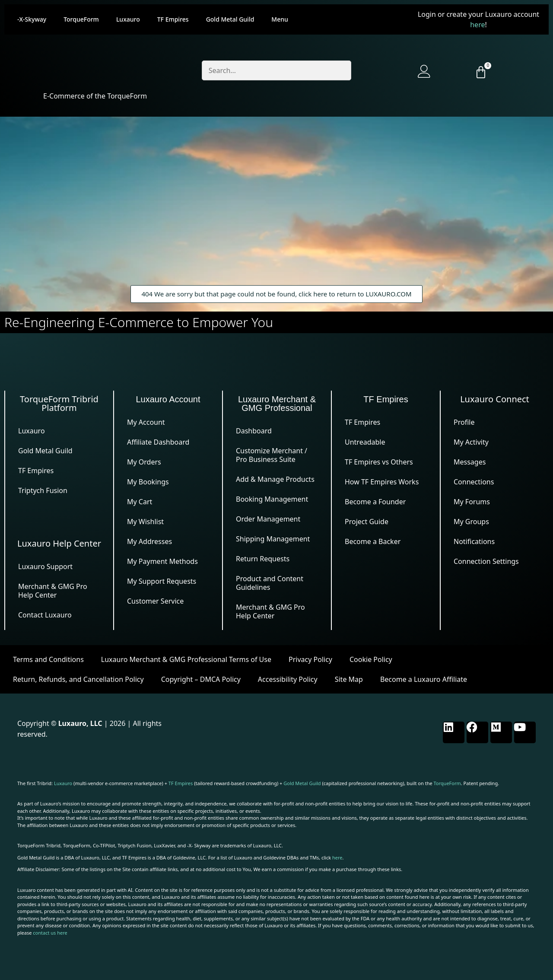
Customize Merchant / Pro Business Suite (272, 455)
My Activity (471, 442)
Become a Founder (375, 502)
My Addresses (149, 541)
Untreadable (365, 442)
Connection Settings (486, 561)
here (477, 25)
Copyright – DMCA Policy (201, 679)
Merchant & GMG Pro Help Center (53, 591)
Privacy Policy (310, 659)
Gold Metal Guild (230, 19)
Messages (470, 462)
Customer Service (155, 601)
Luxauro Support (45, 566)
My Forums (472, 502)
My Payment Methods (162, 561)
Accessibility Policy (288, 679)
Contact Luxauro (45, 615)
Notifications (474, 541)
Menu (280, 19)
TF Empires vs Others (379, 462)
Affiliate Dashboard (158, 442)
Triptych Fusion (43, 490)
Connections (474, 482)
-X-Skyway (32, 19)
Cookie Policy (371, 659)
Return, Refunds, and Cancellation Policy (78, 679)
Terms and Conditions (48, 659)
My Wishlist (145, 522)
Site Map (349, 679)
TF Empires (173, 19)
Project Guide (367, 522)
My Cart (140, 502)
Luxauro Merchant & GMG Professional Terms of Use (186, 659)
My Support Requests (162, 581)
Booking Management (272, 499)
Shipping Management (273, 539)
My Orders (144, 462)
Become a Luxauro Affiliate (424, 679)
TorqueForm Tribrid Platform (59, 403)
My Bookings (148, 482)
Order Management (268, 519)
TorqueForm (81, 19)
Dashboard (254, 431)
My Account (146, 422)
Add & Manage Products (275, 479)
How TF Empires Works (382, 482)
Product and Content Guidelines (270, 583)
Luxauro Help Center (59, 543)
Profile (464, 422)
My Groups (471, 522)
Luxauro (128, 19)
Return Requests (263, 559)
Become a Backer (373, 541)
